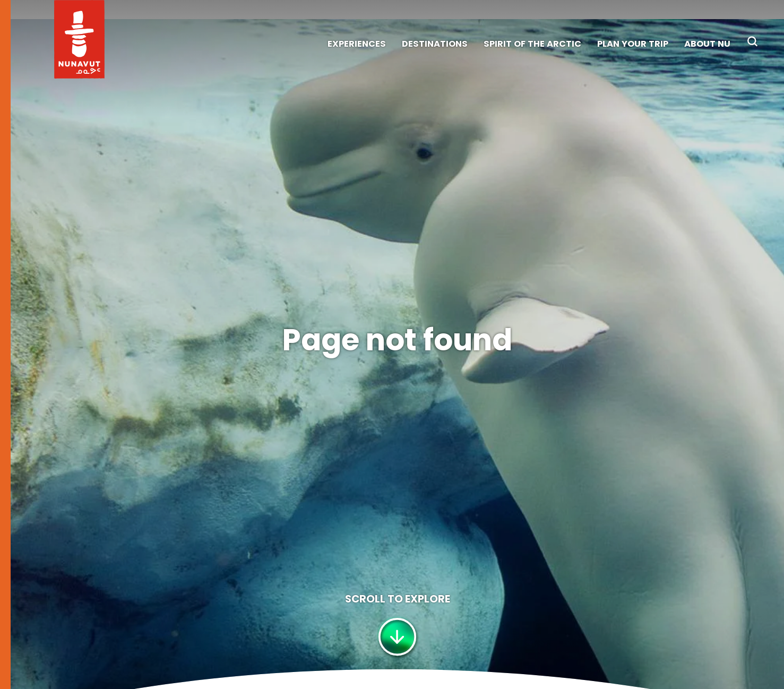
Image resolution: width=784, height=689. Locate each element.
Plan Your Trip (633, 44)
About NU (707, 44)
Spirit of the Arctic (532, 44)
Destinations (435, 44)
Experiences (357, 44)
